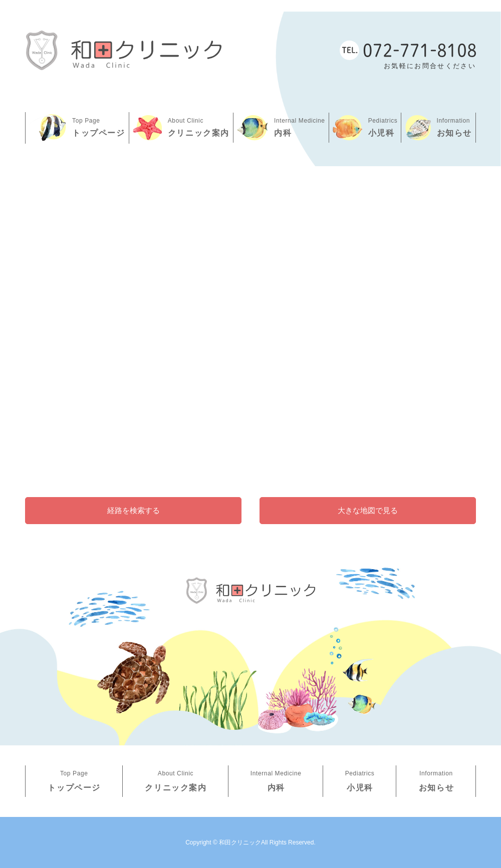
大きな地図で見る (368, 510)
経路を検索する (134, 510)
